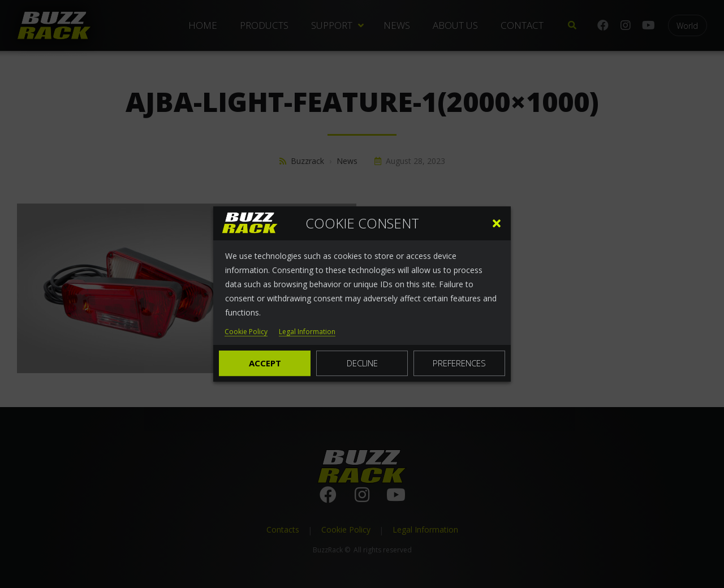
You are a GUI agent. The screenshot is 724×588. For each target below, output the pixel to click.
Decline (362, 363)
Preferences (459, 363)
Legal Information (307, 332)
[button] (497, 223)
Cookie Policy (246, 332)
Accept (265, 363)
